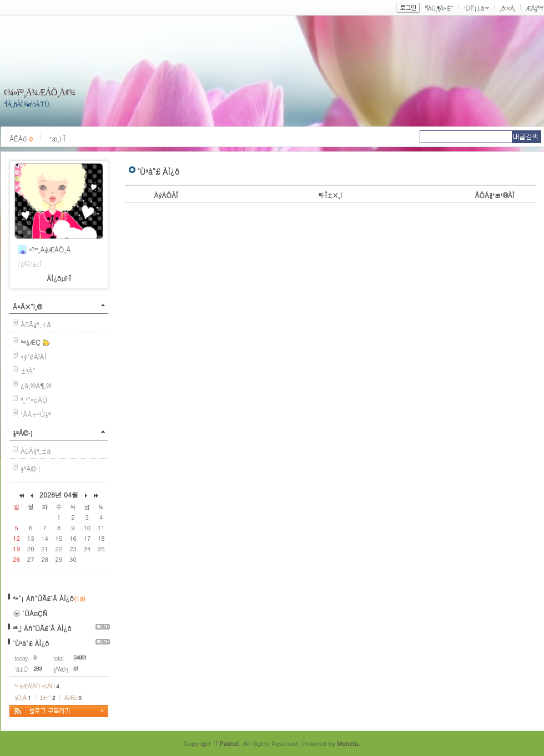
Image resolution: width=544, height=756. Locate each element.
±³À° (28, 371)
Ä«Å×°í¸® (27, 306)
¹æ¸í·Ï (57, 138)
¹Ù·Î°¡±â (474, 8)
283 (37, 668)
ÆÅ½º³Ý (535, 8)
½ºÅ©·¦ (22, 433)
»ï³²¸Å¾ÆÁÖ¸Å (50, 249)
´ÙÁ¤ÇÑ (35, 613)
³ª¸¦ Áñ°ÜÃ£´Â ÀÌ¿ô (42, 628)
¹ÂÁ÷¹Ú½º (36, 414)
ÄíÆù (73, 697)
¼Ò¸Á (22, 697)
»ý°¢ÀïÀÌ (33, 356)
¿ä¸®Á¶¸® (36, 385)
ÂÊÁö (21, 138)
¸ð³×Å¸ (507, 8)
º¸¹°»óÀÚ (34, 400)
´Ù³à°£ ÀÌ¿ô (31, 643)
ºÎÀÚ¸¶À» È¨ (439, 8)
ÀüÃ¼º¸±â (36, 324)
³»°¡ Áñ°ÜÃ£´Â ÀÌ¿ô (43, 598)
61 (76, 668)
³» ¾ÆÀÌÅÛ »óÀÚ (37, 686)
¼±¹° (47, 697)
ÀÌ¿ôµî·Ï (59, 278)
